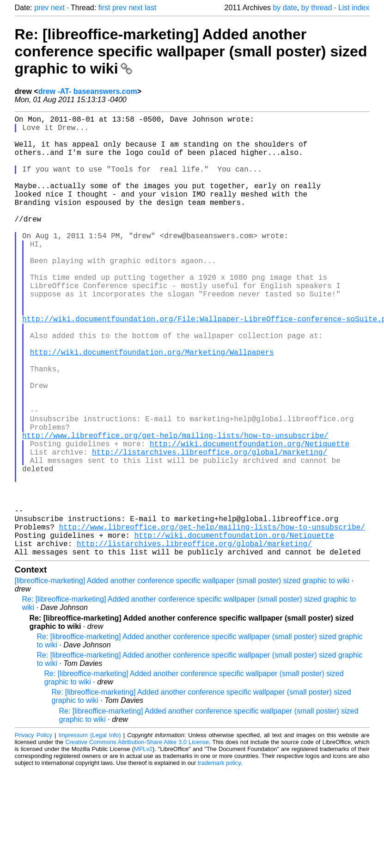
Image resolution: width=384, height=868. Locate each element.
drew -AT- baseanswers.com (88, 91)
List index (354, 8)
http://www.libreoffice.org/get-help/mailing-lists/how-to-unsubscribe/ (175, 507)
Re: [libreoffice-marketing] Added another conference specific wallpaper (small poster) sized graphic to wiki (191, 51)
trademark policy (219, 861)
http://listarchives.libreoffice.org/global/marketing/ (210, 528)
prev (41, 8)
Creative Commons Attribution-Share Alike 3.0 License (137, 840)
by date (285, 8)
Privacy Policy (34, 833)
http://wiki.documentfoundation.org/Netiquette (250, 517)
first (104, 8)
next (58, 8)
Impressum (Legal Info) (90, 833)
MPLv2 (143, 847)
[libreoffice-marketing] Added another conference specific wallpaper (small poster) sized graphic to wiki (182, 679)
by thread (317, 8)
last (150, 8)
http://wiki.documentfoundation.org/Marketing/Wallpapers (152, 406)
